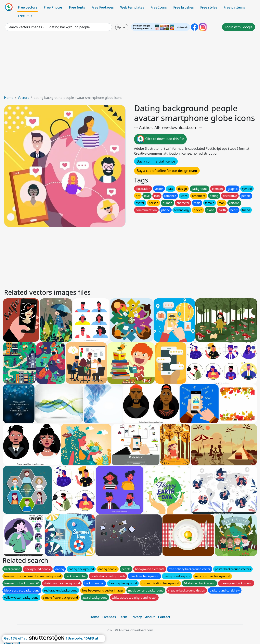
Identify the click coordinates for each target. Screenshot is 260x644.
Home (9, 98)
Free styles (209, 7)
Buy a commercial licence (156, 161)
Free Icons (159, 7)
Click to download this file (160, 139)
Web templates (132, 7)
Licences (109, 617)
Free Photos (53, 7)
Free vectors (28, 7)
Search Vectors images (25, 27)
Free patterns (234, 7)
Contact (164, 617)
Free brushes (184, 7)
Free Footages (103, 7)
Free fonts (77, 7)
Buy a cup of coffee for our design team (167, 171)
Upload (122, 27)
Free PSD (25, 16)
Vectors (23, 98)
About (150, 617)
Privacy (136, 617)
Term (123, 617)
